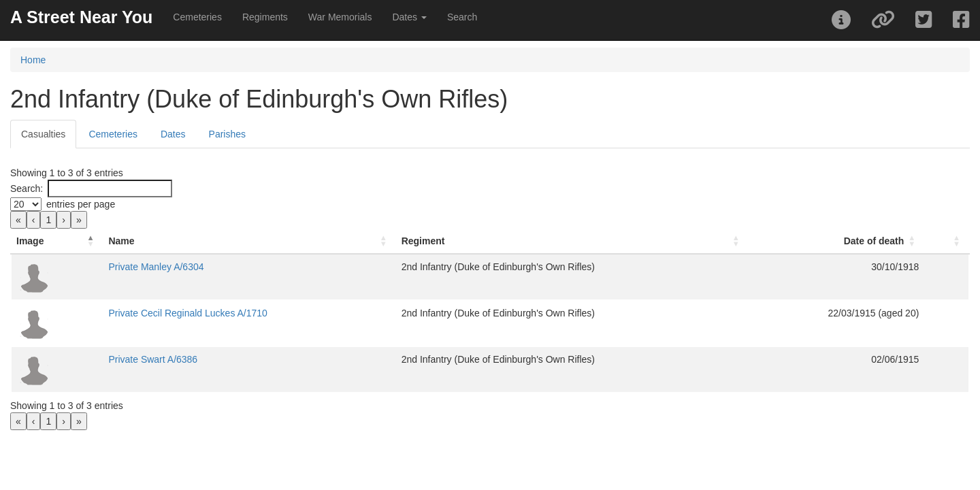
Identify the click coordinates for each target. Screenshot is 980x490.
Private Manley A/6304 (261, 267)
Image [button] (30, 241)
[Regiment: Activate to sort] (528, 241)
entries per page (81, 204)
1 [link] (48, 220)
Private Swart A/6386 (258, 359)
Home (33, 60)
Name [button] (227, 241)
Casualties (43, 134)
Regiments (265, 17)
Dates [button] (409, 17)
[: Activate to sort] (921, 241)
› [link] (64, 220)
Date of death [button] (823, 241)
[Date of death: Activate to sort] (765, 241)
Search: (27, 189)
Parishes (227, 134)
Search (462, 17)
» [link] (79, 220)
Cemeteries (197, 17)
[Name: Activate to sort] (304, 241)
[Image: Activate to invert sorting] (110, 241)
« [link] (18, 220)
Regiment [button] (427, 241)
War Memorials (340, 17)
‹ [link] (34, 220)
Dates (173, 134)
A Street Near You (81, 17)
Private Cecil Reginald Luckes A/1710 (293, 313)
